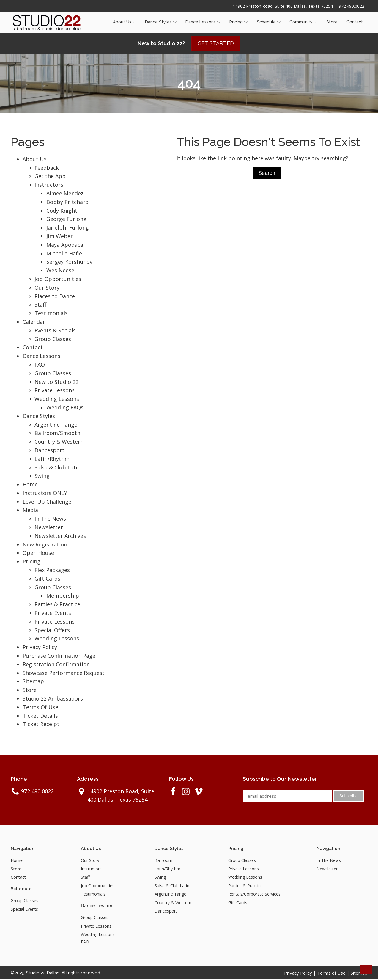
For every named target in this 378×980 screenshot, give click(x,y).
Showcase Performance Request (64, 673)
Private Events (53, 613)
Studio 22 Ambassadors (53, 699)
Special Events (24, 910)
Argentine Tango (56, 425)
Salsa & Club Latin (58, 468)
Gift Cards (47, 579)
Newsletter (49, 528)
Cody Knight (62, 211)
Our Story (47, 288)
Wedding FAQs (65, 408)
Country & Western (59, 442)
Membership (63, 596)
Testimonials (51, 314)
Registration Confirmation (56, 665)
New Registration (45, 545)
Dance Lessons (203, 22)
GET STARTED (216, 44)
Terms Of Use (40, 708)
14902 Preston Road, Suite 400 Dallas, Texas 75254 (283, 6)
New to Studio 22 (56, 382)
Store (332, 22)
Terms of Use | (334, 973)
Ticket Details (40, 716)
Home (30, 485)
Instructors (49, 185)
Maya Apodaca (65, 245)
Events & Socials (55, 331)
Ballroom (163, 861)
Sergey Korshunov (69, 262)
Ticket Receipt (41, 725)
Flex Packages (52, 571)
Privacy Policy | (301, 973)
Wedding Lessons (57, 399)
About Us (125, 22)
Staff (40, 305)
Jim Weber (60, 237)
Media (30, 511)
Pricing (238, 22)
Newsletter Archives (60, 536)
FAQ (40, 365)
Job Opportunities (58, 279)
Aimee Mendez (65, 194)
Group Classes (53, 340)
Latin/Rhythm (52, 459)
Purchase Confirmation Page (59, 656)
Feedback (47, 168)
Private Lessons (55, 391)
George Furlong (66, 219)
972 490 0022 (37, 792)
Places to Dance (55, 297)
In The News (50, 519)
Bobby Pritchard (67, 202)
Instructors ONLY (45, 494)
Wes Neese (60, 271)
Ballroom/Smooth (57, 434)
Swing (42, 476)
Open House (38, 553)
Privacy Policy (40, 648)
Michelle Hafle (64, 254)
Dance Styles (161, 22)
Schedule (269, 22)
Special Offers (52, 631)
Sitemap (33, 682)
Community (303, 22)
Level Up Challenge (47, 502)
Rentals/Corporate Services (254, 895)
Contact (355, 22)
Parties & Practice (57, 605)
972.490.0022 (352, 6)
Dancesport (49, 451)
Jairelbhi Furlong (68, 228)
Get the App (50, 177)
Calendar (34, 322)
